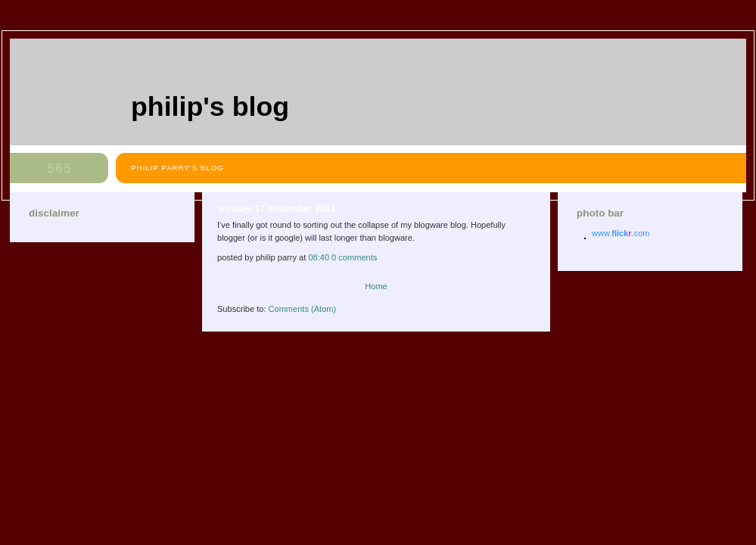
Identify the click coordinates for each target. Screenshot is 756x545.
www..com (621, 233)
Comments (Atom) (303, 309)
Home (376, 286)
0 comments (354, 257)
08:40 (319, 257)
